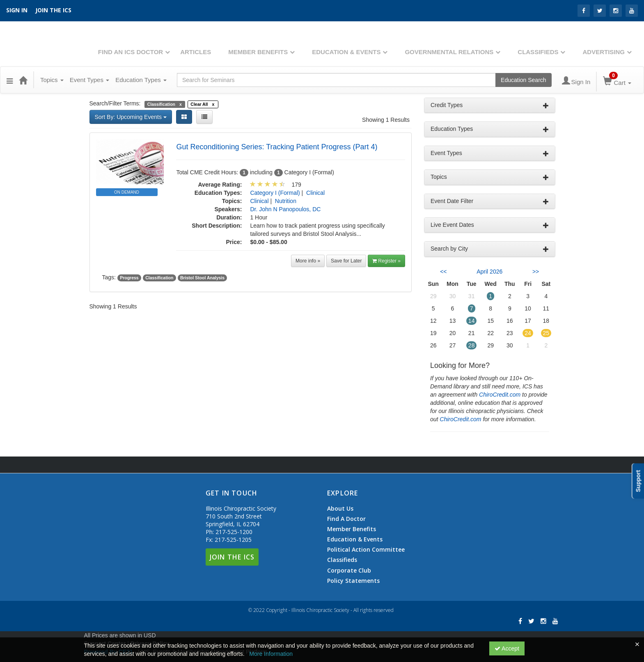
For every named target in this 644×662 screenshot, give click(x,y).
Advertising (604, 52)
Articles (196, 52)
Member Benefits (258, 52)
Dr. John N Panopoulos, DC (285, 209)
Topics (52, 80)
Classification (159, 278)
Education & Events (346, 52)
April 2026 (489, 272)
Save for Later (346, 261)
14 (472, 321)
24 (528, 333)
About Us (340, 509)
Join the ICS (53, 10)
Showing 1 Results (386, 120)
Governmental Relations (449, 52)
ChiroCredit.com (500, 395)
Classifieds (538, 52)
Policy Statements (353, 581)
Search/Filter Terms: (115, 103)
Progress (129, 278)
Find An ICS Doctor (131, 52)
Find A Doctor (346, 519)
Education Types (141, 80)
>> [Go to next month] (536, 272)
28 (472, 345)
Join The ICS (232, 557)
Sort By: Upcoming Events (131, 117)
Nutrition (286, 201)
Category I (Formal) (275, 193)
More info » (308, 261)
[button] (10, 80)
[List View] (204, 117)
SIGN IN (17, 10)
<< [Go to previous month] (443, 272)
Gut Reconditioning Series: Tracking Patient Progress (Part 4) (277, 147)
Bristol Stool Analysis (202, 278)
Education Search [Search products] (524, 80)
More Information (271, 654)
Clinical (315, 193)
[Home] (23, 80)
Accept (507, 648)
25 (546, 333)
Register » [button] (386, 261)
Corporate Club (349, 571)
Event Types (89, 80)
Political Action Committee (366, 550)
